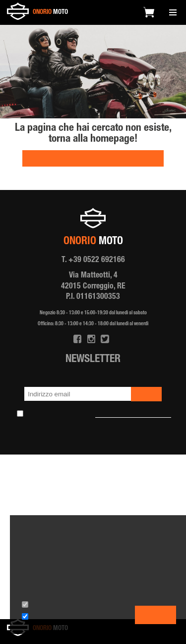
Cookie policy (92, 444)
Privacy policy (48, 444)
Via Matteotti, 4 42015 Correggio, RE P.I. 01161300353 (93, 287)
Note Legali (133, 444)
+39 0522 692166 (97, 261)
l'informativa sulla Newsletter (133, 415)
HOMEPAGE (93, 160)
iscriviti (146, 395)
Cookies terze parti (54, 618)
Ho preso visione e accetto (99, 415)
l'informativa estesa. (87, 584)
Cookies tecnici (49, 606)
